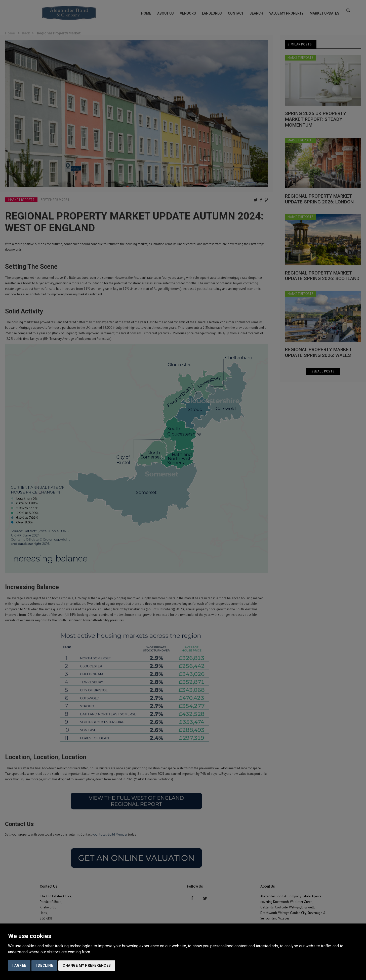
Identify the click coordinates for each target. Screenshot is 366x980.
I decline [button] (45, 965)
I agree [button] (19, 965)
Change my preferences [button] (87, 965)
